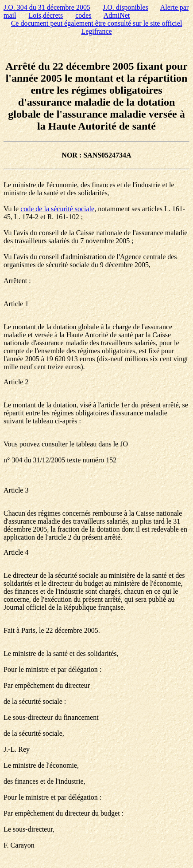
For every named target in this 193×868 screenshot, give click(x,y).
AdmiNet (117, 15)
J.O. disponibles (125, 7)
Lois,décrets (46, 15)
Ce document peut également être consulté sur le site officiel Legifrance (97, 27)
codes (83, 15)
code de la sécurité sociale (57, 209)
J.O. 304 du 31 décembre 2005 (47, 7)
